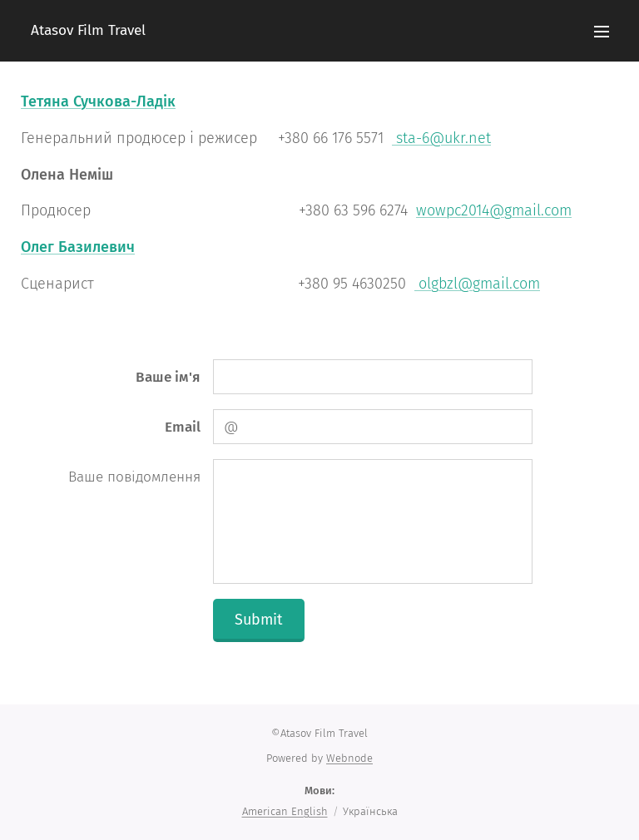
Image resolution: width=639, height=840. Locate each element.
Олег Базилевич (78, 247)
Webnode (349, 758)
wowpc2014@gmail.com (494, 210)
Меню (602, 32)
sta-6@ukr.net (441, 138)
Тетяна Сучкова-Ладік (98, 101)
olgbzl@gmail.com (477, 284)
